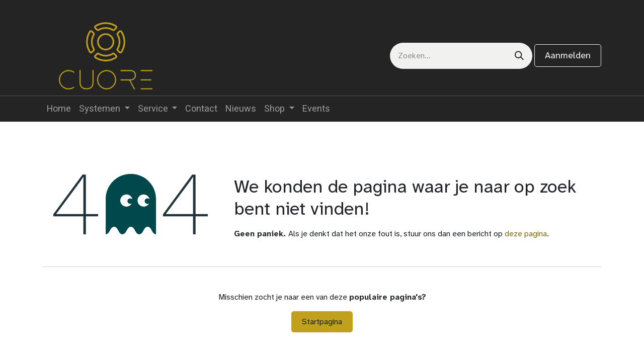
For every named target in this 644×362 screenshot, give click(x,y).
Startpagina (322, 322)
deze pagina (526, 234)
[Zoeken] (519, 56)
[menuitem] (59, 109)
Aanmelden (568, 55)
